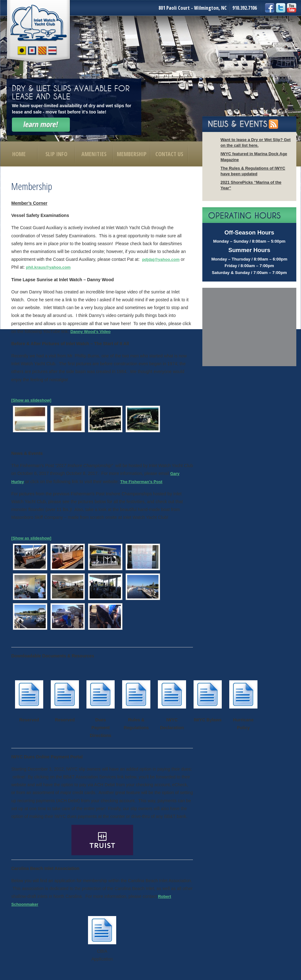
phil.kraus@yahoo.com (48, 267)
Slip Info (56, 154)
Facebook (270, 8)
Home (19, 154)
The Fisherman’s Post (141, 482)
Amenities (94, 154)
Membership (132, 154)
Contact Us (169, 154)
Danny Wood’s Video (91, 332)
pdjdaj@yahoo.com (161, 259)
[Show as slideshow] (31, 400)
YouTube (292, 8)
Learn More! (41, 125)
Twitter (281, 8)
